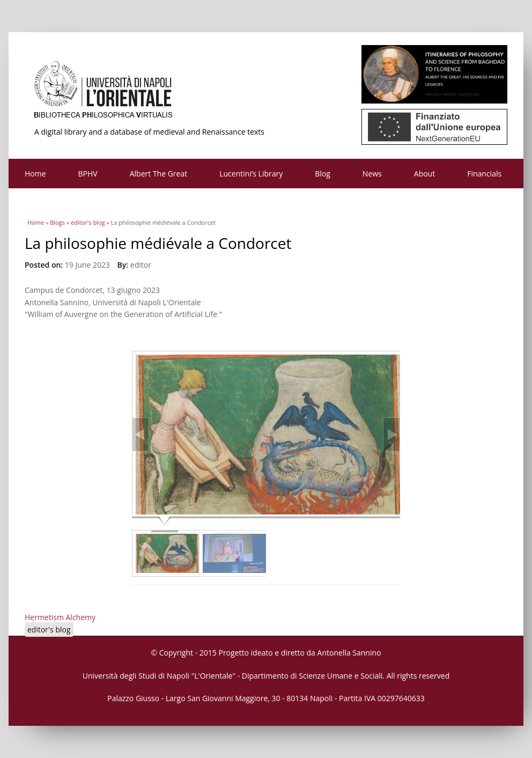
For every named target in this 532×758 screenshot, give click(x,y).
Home (35, 174)
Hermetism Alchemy (60, 617)
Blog (323, 174)
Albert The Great (159, 174)
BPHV (88, 174)
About (424, 174)
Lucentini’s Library (251, 174)
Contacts (40, 203)
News (372, 174)
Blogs (57, 222)
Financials (484, 174)
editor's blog (88, 222)
